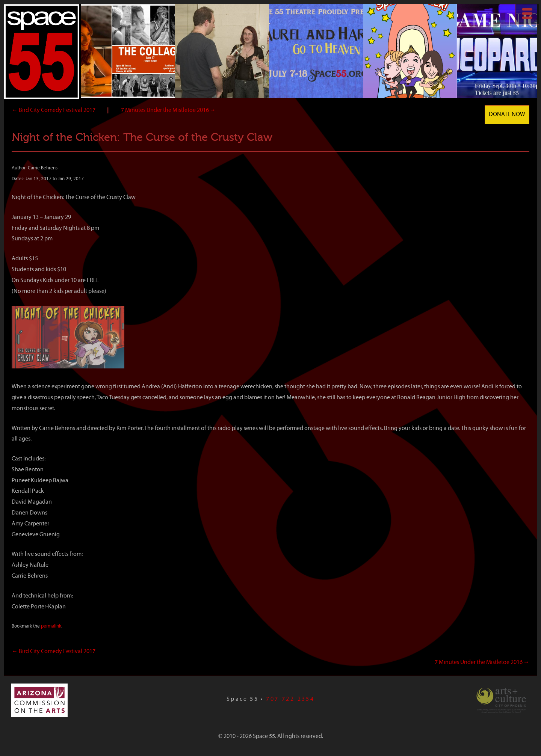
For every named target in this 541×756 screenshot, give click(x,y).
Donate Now (507, 115)
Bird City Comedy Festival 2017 (54, 110)
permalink (51, 626)
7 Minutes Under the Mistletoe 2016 (168, 110)
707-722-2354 (290, 699)
